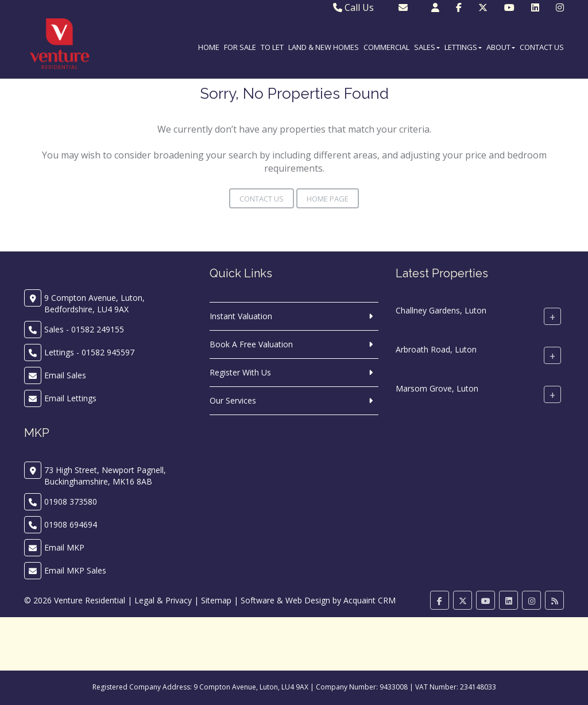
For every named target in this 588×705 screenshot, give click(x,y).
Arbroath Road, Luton (436, 349)
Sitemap (216, 600)
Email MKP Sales (75, 570)
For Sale (240, 47)
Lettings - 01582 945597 (89, 352)
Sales (427, 47)
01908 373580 (71, 501)
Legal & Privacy (163, 600)
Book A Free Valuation (251, 344)
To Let (272, 47)
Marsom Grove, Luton (437, 388)
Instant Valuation (241, 316)
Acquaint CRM (370, 600)
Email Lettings (70, 398)
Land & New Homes (324, 47)
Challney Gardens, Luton (441, 310)
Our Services (233, 400)
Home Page (328, 199)
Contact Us (542, 47)
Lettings (463, 47)
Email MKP (64, 547)
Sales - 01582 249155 (84, 329)
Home (209, 47)
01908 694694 (71, 524)
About (501, 47)
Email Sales (65, 375)
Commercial (386, 47)
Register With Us (240, 372)
